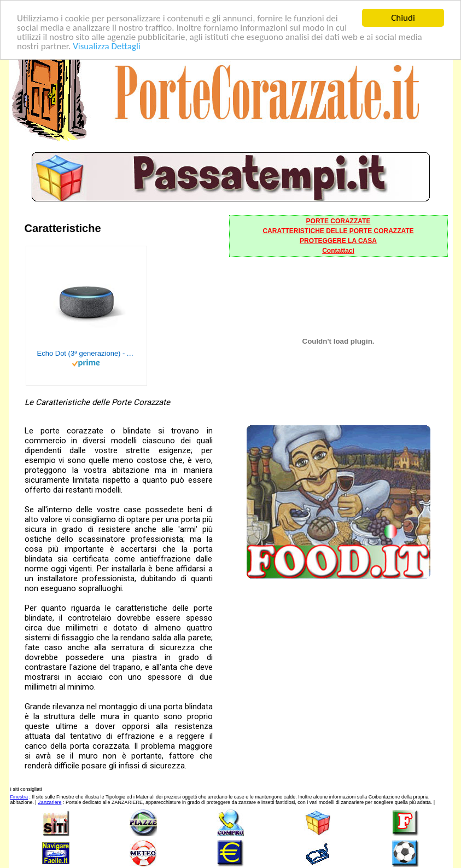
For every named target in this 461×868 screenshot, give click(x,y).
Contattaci (338, 251)
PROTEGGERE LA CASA (338, 241)
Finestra (19, 797)
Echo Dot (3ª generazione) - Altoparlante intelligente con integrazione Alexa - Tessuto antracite (86, 353)
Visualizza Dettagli (107, 46)
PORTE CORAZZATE (339, 221)
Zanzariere (49, 802)
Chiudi (403, 18)
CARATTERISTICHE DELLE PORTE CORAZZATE (338, 231)
